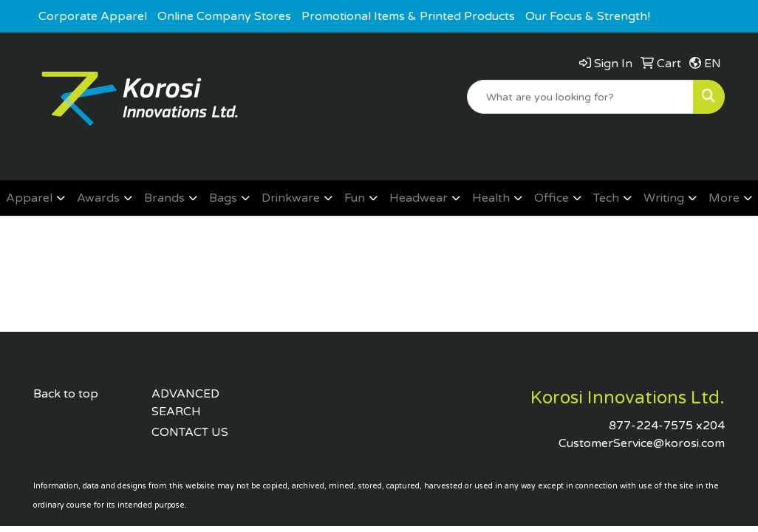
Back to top (66, 394)
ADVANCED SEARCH (185, 403)
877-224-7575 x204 (667, 426)
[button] (35, 198)
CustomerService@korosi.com (642, 443)
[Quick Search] (580, 97)
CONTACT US (190, 432)
